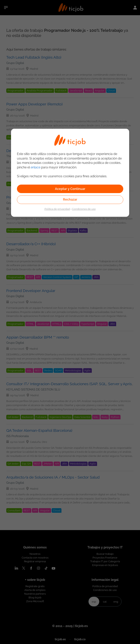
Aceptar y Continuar (70, 189)
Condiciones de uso (84, 209)
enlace (36, 167)
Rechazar (70, 199)
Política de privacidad (57, 209)
